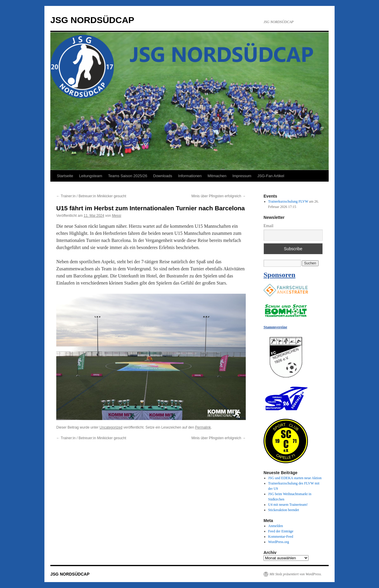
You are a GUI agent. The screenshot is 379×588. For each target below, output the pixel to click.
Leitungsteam (91, 176)
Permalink (203, 427)
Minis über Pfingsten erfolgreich (219, 196)
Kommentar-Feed (281, 537)
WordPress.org (279, 542)
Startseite (65, 176)
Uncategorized (111, 427)
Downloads (163, 176)
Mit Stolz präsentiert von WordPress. (296, 574)
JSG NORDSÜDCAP (92, 20)
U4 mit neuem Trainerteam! (288, 505)
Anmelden (276, 526)
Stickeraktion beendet (284, 510)
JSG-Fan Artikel (271, 176)
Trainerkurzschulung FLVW (288, 201)
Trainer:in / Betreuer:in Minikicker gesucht (91, 196)
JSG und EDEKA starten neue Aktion (295, 478)
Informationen (190, 176)
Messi (117, 216)
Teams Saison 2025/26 (128, 176)
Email (268, 226)
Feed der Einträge (281, 531)
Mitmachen (217, 176)
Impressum (242, 176)
